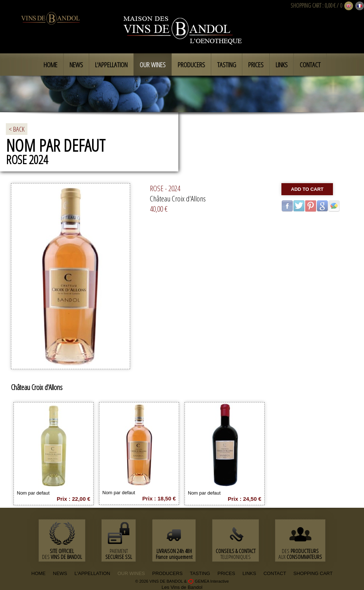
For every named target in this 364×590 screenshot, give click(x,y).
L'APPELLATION (92, 573)
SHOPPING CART (306, 5)
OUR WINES (131, 573)
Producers (191, 65)
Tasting (227, 65)
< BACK (17, 129)
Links (282, 65)
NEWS (60, 573)
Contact (310, 65)
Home (50, 65)
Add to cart (307, 189)
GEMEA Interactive (212, 581)
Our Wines (153, 65)
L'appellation (111, 65)
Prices (256, 65)
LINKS (249, 573)
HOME (39, 573)
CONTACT (275, 573)
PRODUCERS (168, 573)
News (76, 65)
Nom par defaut (33, 493)
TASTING (200, 573)
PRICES (226, 573)
